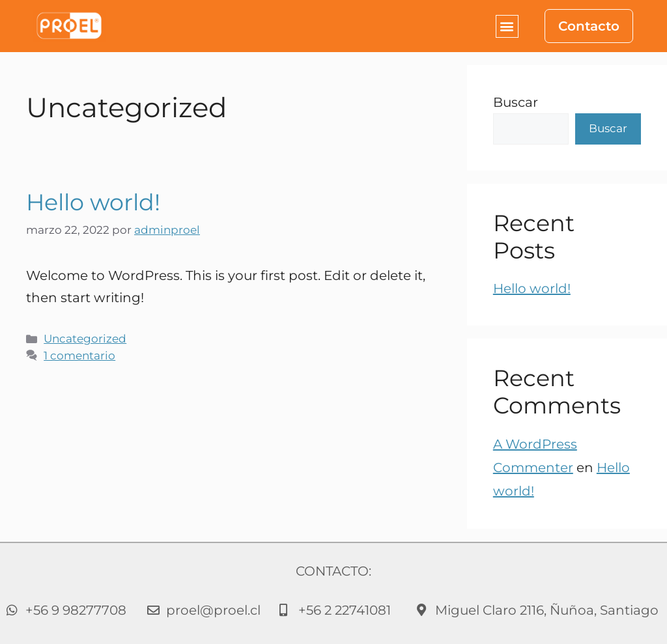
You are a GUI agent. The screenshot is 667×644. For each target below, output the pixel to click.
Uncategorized (85, 339)
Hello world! (93, 202)
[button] (507, 26)
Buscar (516, 102)
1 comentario (79, 356)
